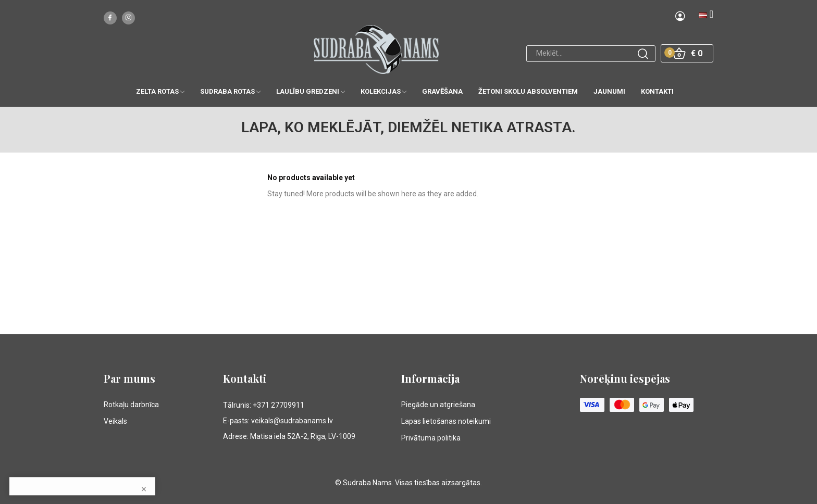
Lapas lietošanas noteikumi (446, 421)
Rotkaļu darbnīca (131, 405)
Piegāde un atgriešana (438, 405)
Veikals (115, 421)
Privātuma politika (431, 438)
